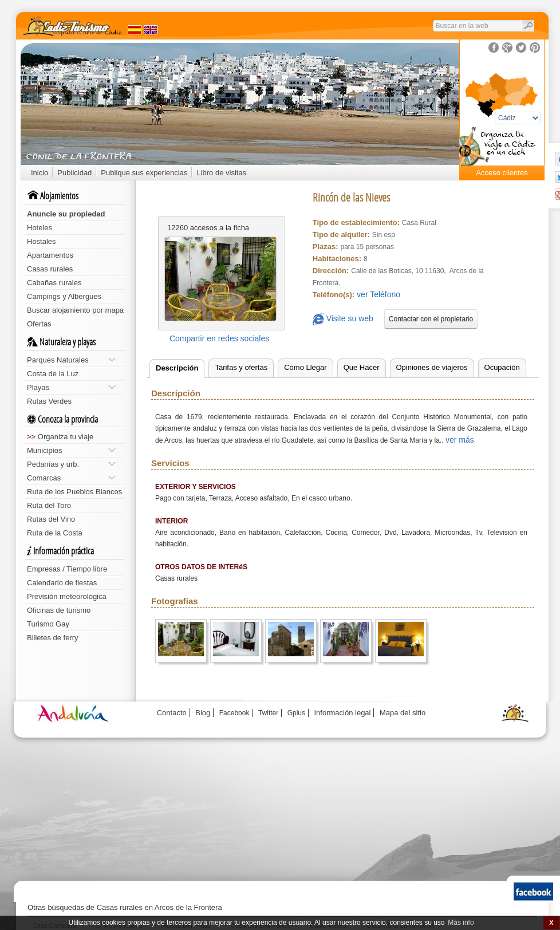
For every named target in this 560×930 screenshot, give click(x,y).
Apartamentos (50, 255)
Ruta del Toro (49, 505)
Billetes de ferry (53, 638)
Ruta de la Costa (55, 533)
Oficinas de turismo (59, 610)
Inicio (40, 173)
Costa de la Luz (53, 374)
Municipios (71, 450)
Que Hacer (362, 367)
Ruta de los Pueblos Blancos (74, 492)
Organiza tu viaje (60, 437)
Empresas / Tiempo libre (67, 569)
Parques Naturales (71, 360)
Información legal (342, 713)
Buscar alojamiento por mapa (75, 310)
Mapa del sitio (403, 713)
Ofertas (39, 324)
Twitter (268, 713)
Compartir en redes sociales (219, 338)
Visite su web (343, 319)
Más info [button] (461, 923)
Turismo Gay (48, 624)
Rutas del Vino (51, 519)
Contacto (172, 713)
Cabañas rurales (54, 283)
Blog (203, 713)
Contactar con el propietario (431, 319)
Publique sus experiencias (144, 173)
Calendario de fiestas (62, 583)
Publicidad (74, 173)
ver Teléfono (378, 294)
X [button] (551, 923)
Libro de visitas (221, 173)
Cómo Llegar (305, 367)
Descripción (177, 368)
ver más (460, 440)
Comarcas (71, 478)
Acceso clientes (502, 173)
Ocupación (502, 367)
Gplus (296, 713)
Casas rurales (50, 269)
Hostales (42, 241)
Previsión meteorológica (67, 596)
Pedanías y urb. (71, 464)
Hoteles (40, 228)
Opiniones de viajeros (432, 367)
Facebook (234, 713)
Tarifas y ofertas (241, 367)
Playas (71, 387)
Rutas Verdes (49, 401)
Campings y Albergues (64, 296)
